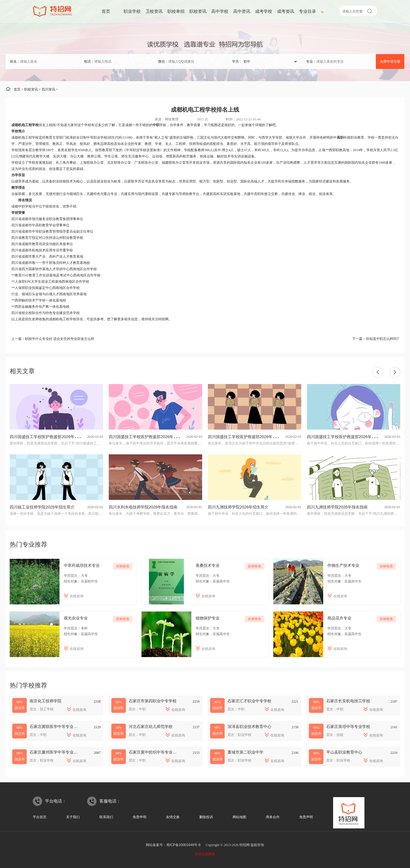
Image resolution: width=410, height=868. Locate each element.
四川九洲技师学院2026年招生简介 (238, 507)
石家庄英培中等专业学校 (348, 727)
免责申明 (140, 817)
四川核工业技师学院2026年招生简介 (42, 507)
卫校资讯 (154, 11)
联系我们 (106, 817)
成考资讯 (286, 11)
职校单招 (176, 11)
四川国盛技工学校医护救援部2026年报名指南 (50, 437)
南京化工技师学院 (46, 701)
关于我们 (73, 817)
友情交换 (173, 817)
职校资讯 (198, 11)
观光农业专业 (76, 618)
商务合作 (273, 817)
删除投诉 (206, 817)
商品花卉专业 (339, 618)
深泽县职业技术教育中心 (249, 727)
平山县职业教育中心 (344, 752)
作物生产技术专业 (343, 565)
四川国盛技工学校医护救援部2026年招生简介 (347, 437)
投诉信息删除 (205, 854)
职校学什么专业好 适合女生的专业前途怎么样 (60, 339)
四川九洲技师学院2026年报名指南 (337, 507)
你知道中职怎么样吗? (382, 339)
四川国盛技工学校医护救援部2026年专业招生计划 (153, 437)
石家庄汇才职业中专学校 (249, 701)
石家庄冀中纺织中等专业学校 (155, 752)
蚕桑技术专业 (208, 565)
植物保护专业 (208, 618)
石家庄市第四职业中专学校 (153, 701)
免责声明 (306, 817)
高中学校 (220, 11)
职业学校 (132, 11)
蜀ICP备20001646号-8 (183, 845)
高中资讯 (242, 11)
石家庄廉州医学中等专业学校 (56, 752)
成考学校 (264, 11)
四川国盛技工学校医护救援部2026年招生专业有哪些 (254, 437)
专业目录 (307, 11)
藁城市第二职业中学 (245, 752)
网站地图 (239, 817)
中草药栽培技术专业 (82, 565)
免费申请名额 (390, 61)
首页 (106, 11)
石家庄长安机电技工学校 (348, 701)
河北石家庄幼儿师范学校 (151, 727)
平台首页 (40, 817)
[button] (378, 372)
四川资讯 (48, 89)
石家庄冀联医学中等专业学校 (56, 727)
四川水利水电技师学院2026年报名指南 (143, 507)
